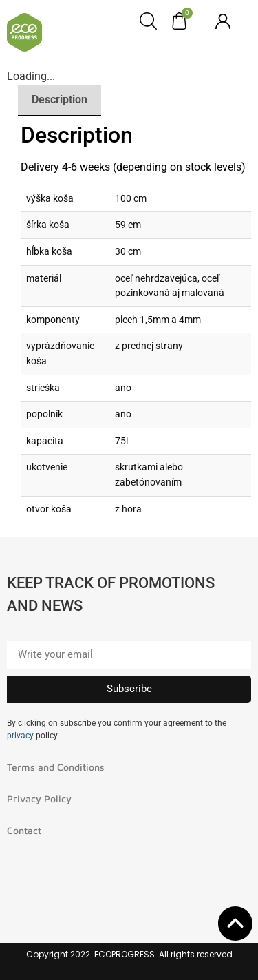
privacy (20, 736)
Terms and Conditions (56, 767)
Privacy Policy (39, 799)
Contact (24, 830)
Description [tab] (60, 100)
